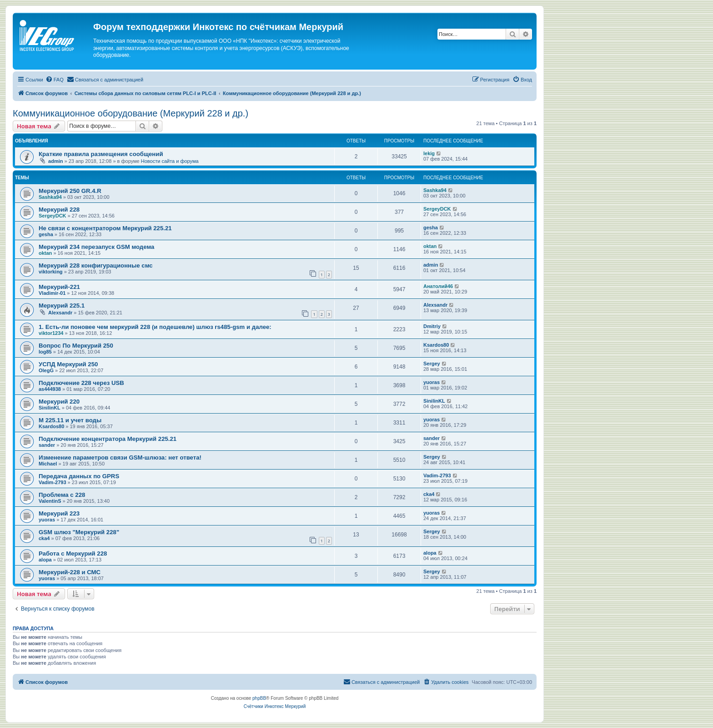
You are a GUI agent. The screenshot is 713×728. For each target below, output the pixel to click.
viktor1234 (51, 333)
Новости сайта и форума (170, 161)
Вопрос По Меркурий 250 (76, 346)
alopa (45, 560)
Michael (48, 464)
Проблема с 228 (62, 495)
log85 (45, 352)
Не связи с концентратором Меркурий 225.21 (105, 228)
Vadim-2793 (53, 482)
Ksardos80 (436, 345)
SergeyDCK (53, 216)
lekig (429, 153)
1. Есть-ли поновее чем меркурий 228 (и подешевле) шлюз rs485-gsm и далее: (155, 327)
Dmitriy (432, 326)
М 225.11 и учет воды (70, 420)
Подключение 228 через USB (81, 383)
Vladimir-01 (52, 293)
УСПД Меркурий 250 (68, 364)
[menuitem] (55, 80)
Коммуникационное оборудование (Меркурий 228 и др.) (131, 113)
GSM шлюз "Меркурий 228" (79, 532)
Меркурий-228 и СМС (70, 572)
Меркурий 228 (59, 210)
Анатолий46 (438, 286)
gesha (46, 234)
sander (47, 445)
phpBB (259, 698)
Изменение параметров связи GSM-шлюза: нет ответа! (120, 458)
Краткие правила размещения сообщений (101, 154)
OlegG (46, 370)
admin (55, 161)
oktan (45, 253)
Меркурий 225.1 (62, 306)
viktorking (51, 272)
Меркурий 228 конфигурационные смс (96, 265)
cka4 (429, 494)
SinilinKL (50, 408)
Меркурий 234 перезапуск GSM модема (96, 247)
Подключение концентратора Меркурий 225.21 (108, 439)
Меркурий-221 (59, 287)
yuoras (432, 382)
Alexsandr (60, 313)
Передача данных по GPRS (79, 476)
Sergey (432, 364)
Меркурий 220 (59, 402)
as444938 (50, 389)
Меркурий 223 (59, 513)
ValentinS (50, 501)
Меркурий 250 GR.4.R (70, 191)
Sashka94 (50, 197)
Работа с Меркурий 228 (73, 554)
